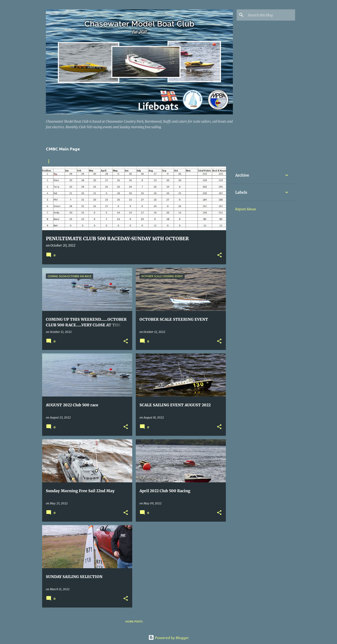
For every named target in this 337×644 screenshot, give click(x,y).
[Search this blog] (271, 15)
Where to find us (78, 161)
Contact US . (144, 161)
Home (50, 161)
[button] (220, 255)
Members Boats (113, 161)
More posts (134, 621)
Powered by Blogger (169, 637)
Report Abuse (246, 209)
